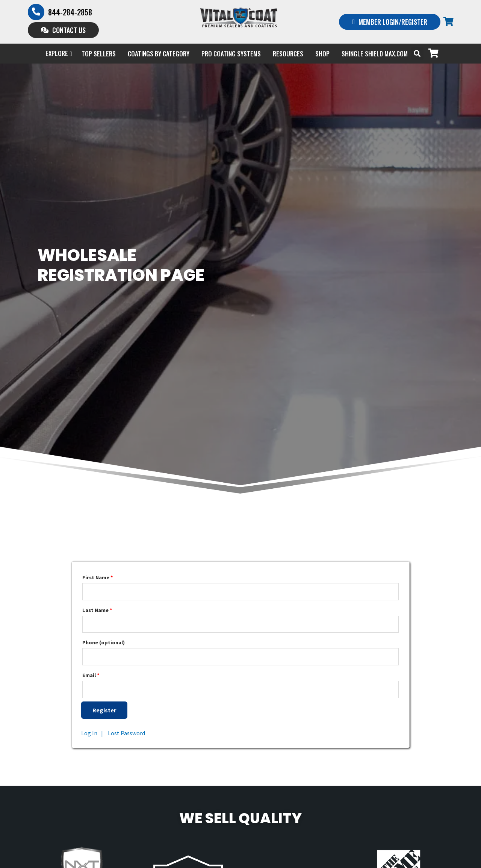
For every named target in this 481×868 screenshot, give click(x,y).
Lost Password (126, 733)
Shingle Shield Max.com (375, 54)
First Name (98, 578)
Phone (104, 643)
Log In (89, 733)
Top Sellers (99, 54)
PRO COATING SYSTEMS (231, 54)
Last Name (97, 610)
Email (91, 676)
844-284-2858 (70, 12)
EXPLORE (59, 54)
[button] (417, 54)
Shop (322, 54)
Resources (288, 54)
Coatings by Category (159, 54)
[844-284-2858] (36, 12)
